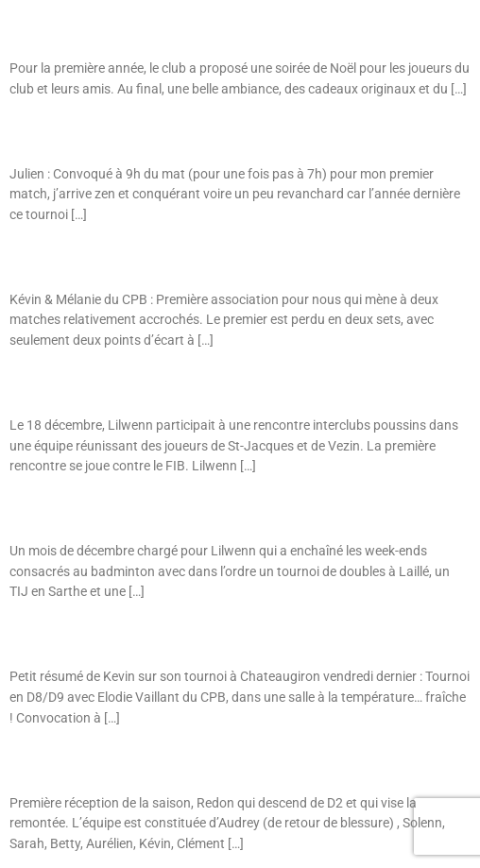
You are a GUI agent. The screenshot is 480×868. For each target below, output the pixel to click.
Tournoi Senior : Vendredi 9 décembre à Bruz (138, 259)
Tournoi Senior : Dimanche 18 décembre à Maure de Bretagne (188, 134)
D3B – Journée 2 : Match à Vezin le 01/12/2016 (150, 763)
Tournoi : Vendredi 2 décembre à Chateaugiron (145, 636)
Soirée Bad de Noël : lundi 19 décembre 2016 (141, 28)
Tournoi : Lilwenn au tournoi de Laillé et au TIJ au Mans (172, 511)
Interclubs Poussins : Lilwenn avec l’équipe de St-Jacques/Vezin (198, 385)
